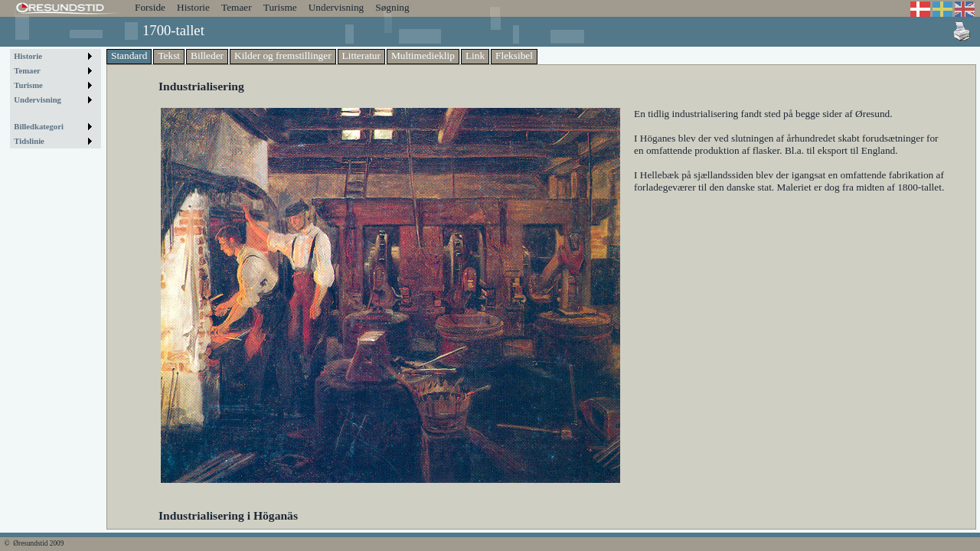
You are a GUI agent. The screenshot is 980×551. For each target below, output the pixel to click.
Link (475, 55)
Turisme (280, 7)
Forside (150, 7)
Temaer (237, 7)
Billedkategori (39, 127)
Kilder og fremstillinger (283, 55)
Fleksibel (514, 55)
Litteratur (361, 55)
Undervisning (336, 7)
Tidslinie (29, 141)
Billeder (207, 55)
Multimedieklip (423, 55)
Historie (193, 7)
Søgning (392, 7)
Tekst (169, 55)
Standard (129, 55)
